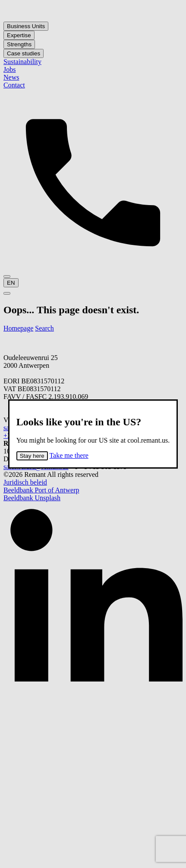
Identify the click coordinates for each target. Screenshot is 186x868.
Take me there (69, 455)
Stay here (32, 456)
